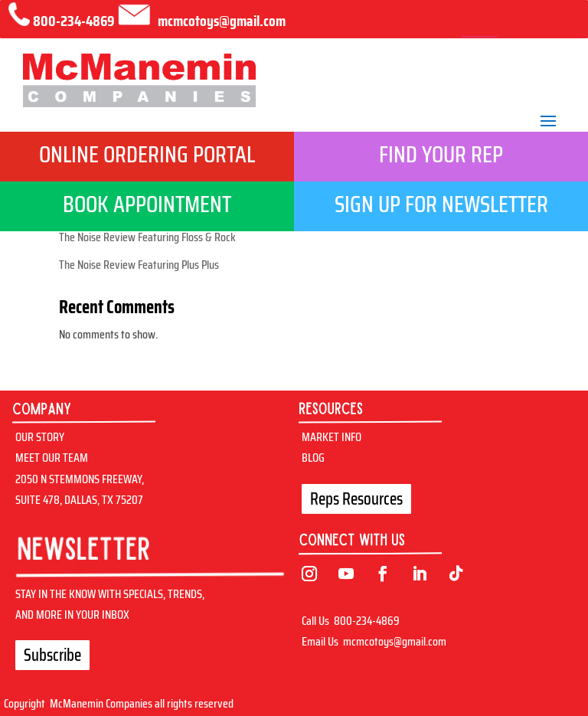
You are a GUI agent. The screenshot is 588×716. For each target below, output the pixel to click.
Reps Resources (356, 499)
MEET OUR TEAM (52, 458)
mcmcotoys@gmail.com (395, 641)
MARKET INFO (332, 437)
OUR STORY (40, 437)
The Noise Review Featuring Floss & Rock (147, 237)
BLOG (313, 458)
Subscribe (52, 655)
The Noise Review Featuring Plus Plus (139, 265)
